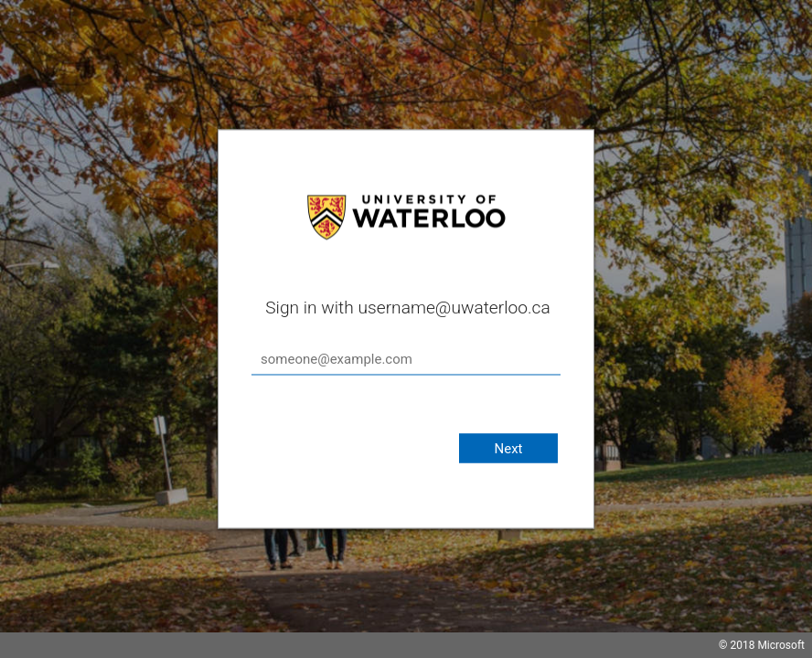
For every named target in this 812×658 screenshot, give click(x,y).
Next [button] (508, 449)
